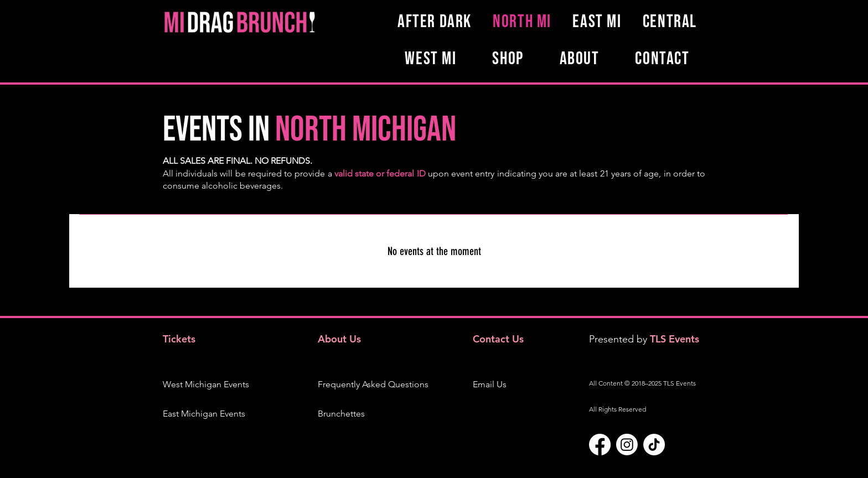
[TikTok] (654, 445)
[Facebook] (600, 445)
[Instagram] (627, 445)
